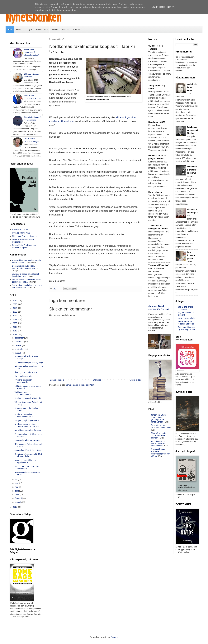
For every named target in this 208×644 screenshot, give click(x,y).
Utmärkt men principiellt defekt (28, 398)
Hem (10, 30)
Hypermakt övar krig (23, 376)
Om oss (66, 30)
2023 (15, 312)
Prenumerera (42, 30)
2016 (15, 507)
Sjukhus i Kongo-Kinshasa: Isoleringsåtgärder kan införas (161, 453)
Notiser (55, 30)
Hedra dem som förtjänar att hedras (186, 323)
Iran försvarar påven (191, 255)
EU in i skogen (155, 192)
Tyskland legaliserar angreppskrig (23, 381)
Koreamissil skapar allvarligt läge (29, 362)
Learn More (158, 7)
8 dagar (29, 30)
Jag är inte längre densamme (185, 308)
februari (19, 498)
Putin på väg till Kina (21, 233)
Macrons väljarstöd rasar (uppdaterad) (25, 461)
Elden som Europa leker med (25, 236)
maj (17, 487)
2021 (15, 319)
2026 (15, 300)
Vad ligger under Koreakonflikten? (23, 393)
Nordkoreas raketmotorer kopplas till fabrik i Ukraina (27, 425)
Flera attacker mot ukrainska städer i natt (160, 426)
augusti (18, 353)
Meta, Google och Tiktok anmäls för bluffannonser (159, 443)
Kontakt (77, 30)
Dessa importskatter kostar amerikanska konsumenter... (24, 267)
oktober (19, 345)
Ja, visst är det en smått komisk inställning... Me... (26, 275)
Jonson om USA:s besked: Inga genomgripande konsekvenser (159, 418)
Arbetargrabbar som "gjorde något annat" (187, 328)
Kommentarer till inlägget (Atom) (80, 385)
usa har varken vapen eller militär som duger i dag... (26, 281)
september (20, 349)
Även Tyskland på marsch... (26, 372)
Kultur (19, 30)
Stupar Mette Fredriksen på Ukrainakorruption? (32, 52)
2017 (15, 334)
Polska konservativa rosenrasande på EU (24, 416)
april (17, 491)
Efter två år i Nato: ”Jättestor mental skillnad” (159, 435)
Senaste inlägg (57, 380)
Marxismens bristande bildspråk (192, 170)
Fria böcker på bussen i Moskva (193, 130)
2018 (15, 331)
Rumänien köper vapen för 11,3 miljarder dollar (28, 455)
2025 (15, 304)
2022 (15, 316)
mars (17, 495)
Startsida (97, 380)
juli (16, 479)
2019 (15, 327)
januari (18, 502)
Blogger (114, 637)
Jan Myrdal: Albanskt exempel (27, 440)
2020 (15, 323)
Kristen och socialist (187, 318)
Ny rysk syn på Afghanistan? (27, 420)
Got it (171, 7)
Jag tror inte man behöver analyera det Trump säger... (27, 286)
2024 (15, 308)
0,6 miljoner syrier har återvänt (28, 430)
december (20, 338)
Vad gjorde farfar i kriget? (192, 87)
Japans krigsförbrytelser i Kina (28, 450)
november (20, 342)
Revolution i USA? (20, 230)
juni (17, 483)
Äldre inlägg (136, 380)
